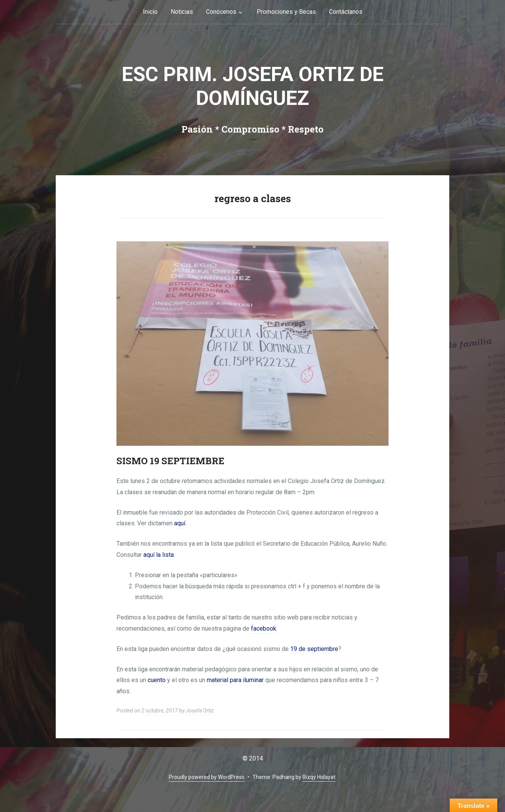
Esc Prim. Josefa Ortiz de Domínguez (253, 86)
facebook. (263, 629)
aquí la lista (159, 555)
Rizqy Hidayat (319, 777)
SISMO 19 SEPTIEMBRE (170, 461)
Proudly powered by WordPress (207, 777)
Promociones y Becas (286, 12)
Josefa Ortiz (200, 711)
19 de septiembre (314, 649)
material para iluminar (236, 680)
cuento (157, 680)
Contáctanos (346, 12)
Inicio (150, 12)
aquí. (181, 523)
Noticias (182, 12)
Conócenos (221, 12)
